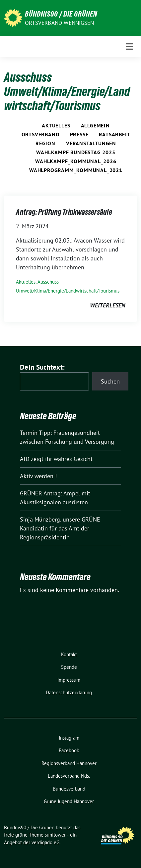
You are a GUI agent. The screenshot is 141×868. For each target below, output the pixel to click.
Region (45, 143)
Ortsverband (40, 134)
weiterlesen (107, 305)
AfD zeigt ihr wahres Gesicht (56, 459)
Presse (79, 134)
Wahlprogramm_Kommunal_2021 (76, 170)
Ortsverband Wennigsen (59, 23)
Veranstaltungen (91, 143)
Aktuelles (56, 125)
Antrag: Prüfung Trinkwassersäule (64, 212)
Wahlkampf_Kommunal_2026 (76, 161)
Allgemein (95, 125)
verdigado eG (45, 842)
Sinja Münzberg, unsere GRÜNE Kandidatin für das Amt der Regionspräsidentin (60, 528)
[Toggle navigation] (129, 46)
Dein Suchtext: (42, 367)
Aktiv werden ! (38, 476)
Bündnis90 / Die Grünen (61, 14)
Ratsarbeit (114, 134)
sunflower (55, 835)
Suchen (110, 381)
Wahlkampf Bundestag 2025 (76, 152)
